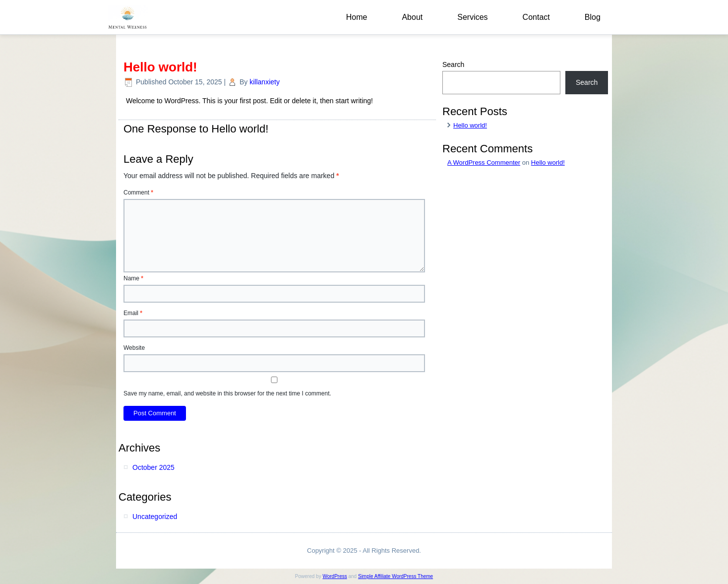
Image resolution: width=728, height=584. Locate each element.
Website (134, 348)
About (412, 17)
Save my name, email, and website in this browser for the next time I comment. (227, 393)
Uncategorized (155, 517)
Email (133, 313)
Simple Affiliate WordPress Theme (395, 576)
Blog (593, 17)
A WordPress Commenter (484, 162)
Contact (536, 17)
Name (133, 278)
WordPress (334, 576)
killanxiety (265, 82)
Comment (138, 193)
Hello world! (470, 125)
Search (453, 65)
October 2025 (153, 467)
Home (357, 17)
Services (472, 17)
